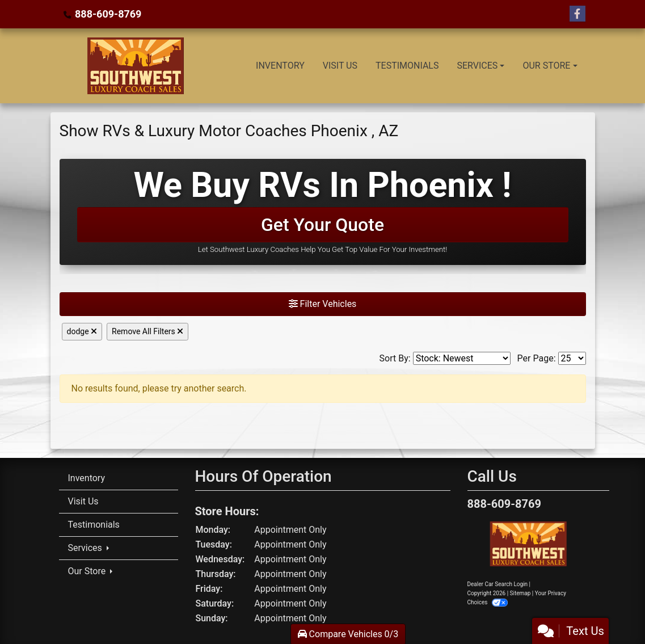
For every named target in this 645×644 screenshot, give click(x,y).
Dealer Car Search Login (498, 584)
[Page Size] (572, 358)
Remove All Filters (147, 331)
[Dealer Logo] (134, 66)
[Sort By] (462, 358)
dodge (82, 331)
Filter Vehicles (323, 304)
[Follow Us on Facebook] (577, 14)
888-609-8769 (108, 14)
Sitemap (520, 593)
